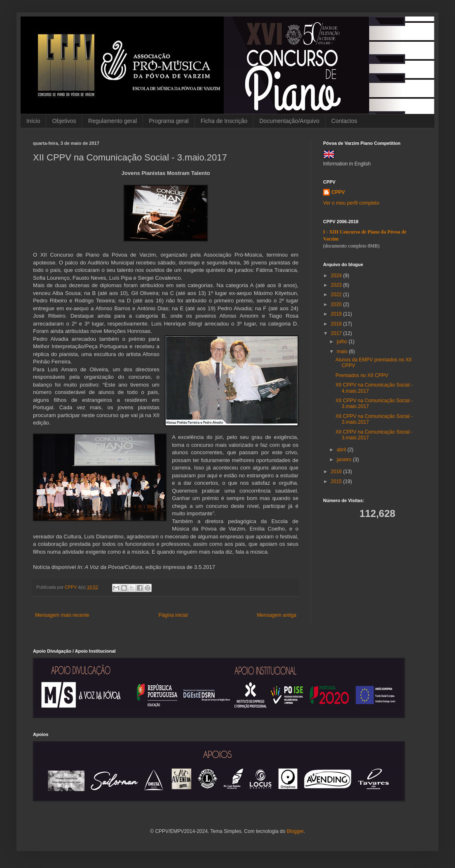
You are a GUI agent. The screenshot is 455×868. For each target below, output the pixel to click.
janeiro (345, 460)
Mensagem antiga (277, 615)
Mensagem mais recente (62, 615)
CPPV (338, 192)
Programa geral (169, 121)
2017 (337, 333)
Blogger (295, 831)
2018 (337, 324)
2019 (337, 314)
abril (342, 450)
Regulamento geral (113, 121)
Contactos (344, 121)
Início (33, 121)
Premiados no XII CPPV (362, 375)
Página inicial (173, 615)
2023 (337, 285)
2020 (337, 304)
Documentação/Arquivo (289, 121)
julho (343, 342)
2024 (337, 276)
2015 (337, 481)
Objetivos (64, 121)
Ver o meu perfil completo (351, 203)
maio (343, 351)
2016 (337, 472)
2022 (337, 295)
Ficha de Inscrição (224, 121)
